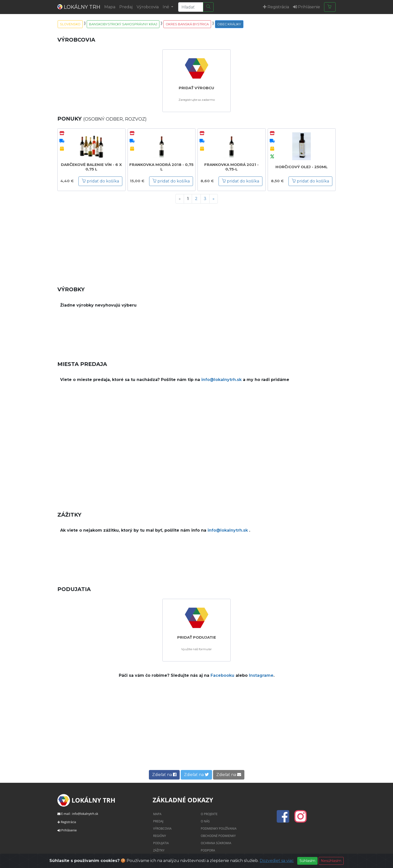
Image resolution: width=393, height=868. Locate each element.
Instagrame (261, 675)
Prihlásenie (69, 830)
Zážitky (159, 850)
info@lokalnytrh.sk (221, 380)
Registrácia (69, 822)
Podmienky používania (219, 829)
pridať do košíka (100, 181)
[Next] (214, 199)
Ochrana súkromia (216, 843)
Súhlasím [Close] (307, 861)
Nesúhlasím (331, 861)
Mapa (110, 7)
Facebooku (222, 675)
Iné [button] (166, 7)
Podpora (208, 850)
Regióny (160, 836)
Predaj (126, 7)
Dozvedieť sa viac (277, 861)
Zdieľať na (164, 775)
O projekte (209, 814)
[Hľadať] (208, 7)
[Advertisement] (197, 243)
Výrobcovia (148, 7)
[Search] (191, 7)
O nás (205, 821)
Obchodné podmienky (218, 836)
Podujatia (161, 843)
